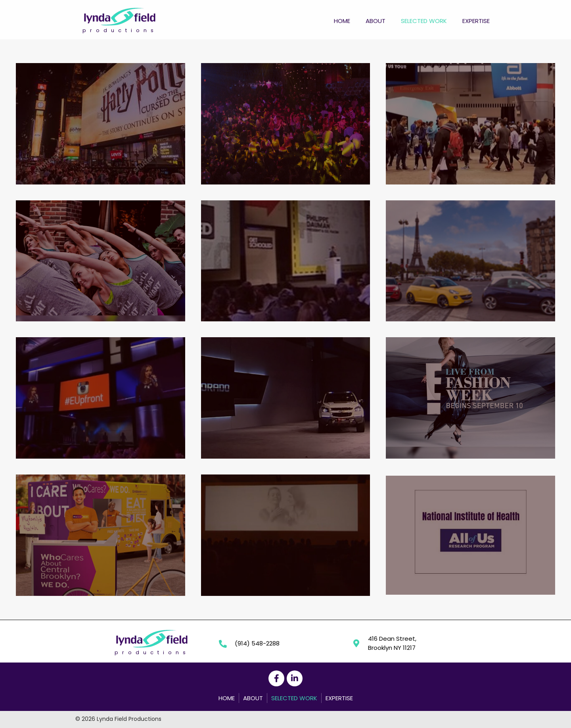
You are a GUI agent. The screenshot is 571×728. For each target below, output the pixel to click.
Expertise (339, 698)
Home (227, 698)
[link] (342, 20)
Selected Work (294, 698)
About (253, 698)
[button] (276, 678)
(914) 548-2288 (257, 643)
